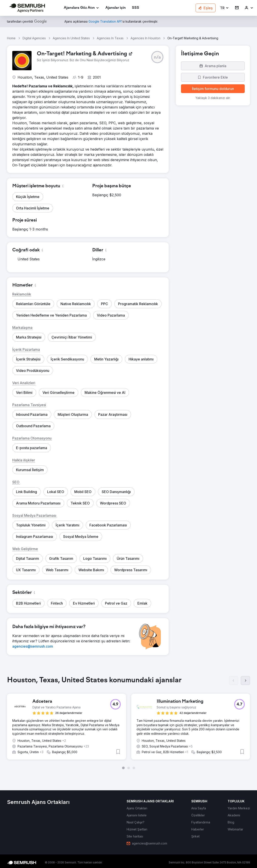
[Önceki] (234, 681)
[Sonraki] (245, 681)
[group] (128, 721)
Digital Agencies (34, 38)
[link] (116, 8)
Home (11, 38)
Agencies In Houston (145, 38)
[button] (224, 8)
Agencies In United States (71, 38)
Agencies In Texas (110, 38)
